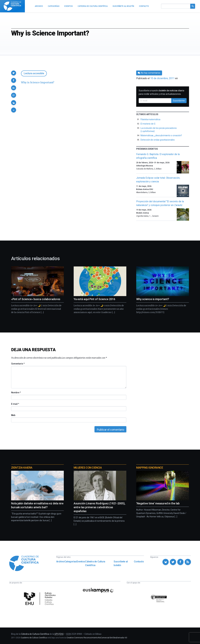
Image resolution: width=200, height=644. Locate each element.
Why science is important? (153, 299)
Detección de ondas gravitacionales (158, 140)
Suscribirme (179, 101)
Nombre (16, 393)
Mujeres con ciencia (88, 468)
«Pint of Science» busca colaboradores (36, 299)
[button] (14, 73)
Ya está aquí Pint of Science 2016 (94, 299)
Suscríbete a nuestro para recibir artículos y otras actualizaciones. (161, 92)
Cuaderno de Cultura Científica (34, 638)
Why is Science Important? (38, 82)
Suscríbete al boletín (121, 563)
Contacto (139, 562)
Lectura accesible (34, 73)
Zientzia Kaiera (22, 468)
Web (13, 415)
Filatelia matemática (150, 119)
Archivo (60, 562)
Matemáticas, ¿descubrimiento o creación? (161, 135)
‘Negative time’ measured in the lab (158, 503)
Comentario (18, 364)
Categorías (70, 562)
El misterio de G (148, 124)
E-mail (15, 404)
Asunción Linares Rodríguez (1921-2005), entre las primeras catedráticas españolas (99, 507)
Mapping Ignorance (150, 468)
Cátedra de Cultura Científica (95, 563)
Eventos (81, 562)
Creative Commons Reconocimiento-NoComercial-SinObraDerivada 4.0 (97, 638)
